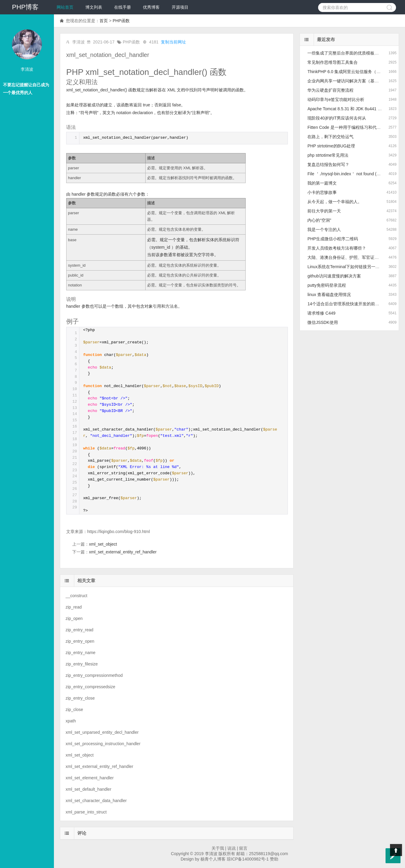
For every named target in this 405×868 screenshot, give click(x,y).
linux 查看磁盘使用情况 (329, 295)
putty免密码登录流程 (327, 285)
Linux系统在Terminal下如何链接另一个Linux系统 (353, 267)
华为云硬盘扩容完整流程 (330, 90)
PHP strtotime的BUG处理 (331, 146)
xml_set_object (103, 544)
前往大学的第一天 (324, 211)
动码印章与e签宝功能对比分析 (336, 99)
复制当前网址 (173, 42)
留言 (243, 848)
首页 (104, 21)
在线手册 (123, 7)
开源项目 (180, 7)
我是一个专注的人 (324, 230)
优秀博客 (151, 7)
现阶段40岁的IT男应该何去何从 (337, 118)
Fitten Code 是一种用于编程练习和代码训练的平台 (354, 127)
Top (396, 850)
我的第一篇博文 (322, 183)
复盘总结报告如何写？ (328, 164)
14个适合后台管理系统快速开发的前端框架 (347, 304)
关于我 (218, 848)
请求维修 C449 (321, 313)
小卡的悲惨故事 (322, 192)
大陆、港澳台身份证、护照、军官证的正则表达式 (353, 257)
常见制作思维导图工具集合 (333, 62)
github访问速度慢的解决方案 (334, 276)
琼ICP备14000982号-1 (248, 859)
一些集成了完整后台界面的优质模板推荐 (345, 53)
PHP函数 (121, 21)
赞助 (274, 859)
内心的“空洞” (319, 220)
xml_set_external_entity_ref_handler (123, 552)
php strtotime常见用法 (328, 155)
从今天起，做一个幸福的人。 (335, 202)
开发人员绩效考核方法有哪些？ (337, 248)
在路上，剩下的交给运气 (330, 137)
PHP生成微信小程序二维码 (333, 239)
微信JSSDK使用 (322, 322)
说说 (232, 848)
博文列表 (94, 7)
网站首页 (65, 7)
